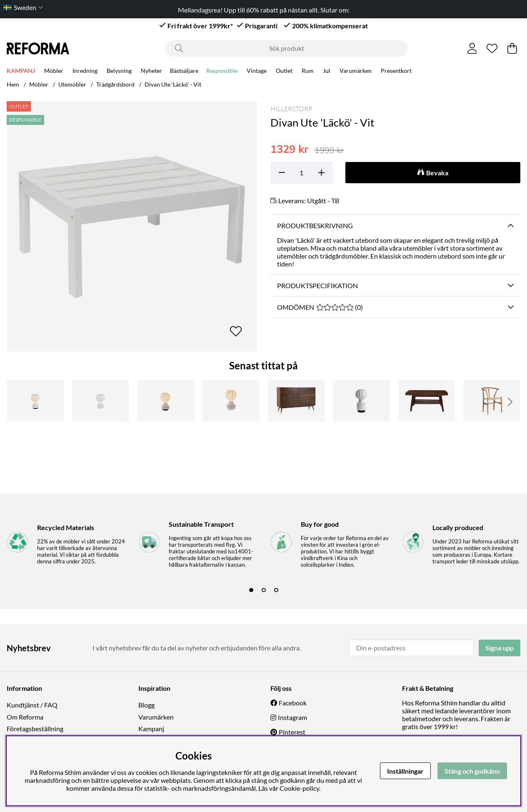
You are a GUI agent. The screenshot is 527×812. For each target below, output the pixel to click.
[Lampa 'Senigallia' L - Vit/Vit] (231, 401)
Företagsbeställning (35, 729)
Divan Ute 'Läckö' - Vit (173, 84)
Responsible (222, 71)
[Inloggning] (472, 48)
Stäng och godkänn (472, 771)
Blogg (146, 705)
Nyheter (151, 71)
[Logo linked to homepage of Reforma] (38, 49)
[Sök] (287, 48)
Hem (13, 84)
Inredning (85, 71)
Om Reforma (25, 717)
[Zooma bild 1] (132, 226)
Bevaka (437, 173)
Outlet (284, 71)
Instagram (292, 717)
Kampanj (151, 729)
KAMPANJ (21, 71)
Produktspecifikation (317, 285)
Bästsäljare (184, 71)
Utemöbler (72, 84)
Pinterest (292, 732)
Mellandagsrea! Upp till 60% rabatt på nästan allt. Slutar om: (264, 10)
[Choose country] (21, 7)
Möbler (54, 71)
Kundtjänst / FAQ (32, 705)
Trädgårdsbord (115, 84)
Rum (308, 71)
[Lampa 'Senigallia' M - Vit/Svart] (35, 401)
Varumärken (356, 71)
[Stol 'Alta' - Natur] (492, 401)
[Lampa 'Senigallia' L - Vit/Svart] (166, 401)
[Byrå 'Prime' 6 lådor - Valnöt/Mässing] (296, 401)
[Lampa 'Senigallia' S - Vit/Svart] (361, 401)
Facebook (293, 703)
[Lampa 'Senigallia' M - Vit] (101, 401)
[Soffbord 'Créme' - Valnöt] (427, 401)
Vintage (257, 71)
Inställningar (405, 771)
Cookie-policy (299, 788)
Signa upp (500, 648)
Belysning (119, 71)
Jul (327, 71)
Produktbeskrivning (315, 225)
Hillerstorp (291, 109)
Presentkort (396, 71)
